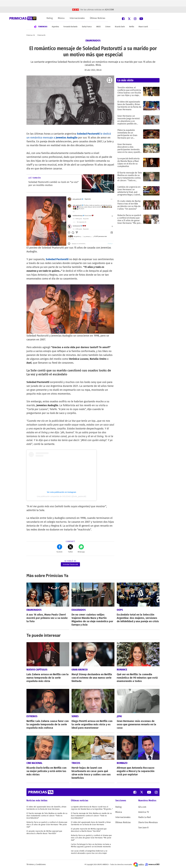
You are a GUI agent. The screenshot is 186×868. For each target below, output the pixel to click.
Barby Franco (87, 27)
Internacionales (77, 18)
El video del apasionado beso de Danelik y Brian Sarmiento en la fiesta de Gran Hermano (46, 807)
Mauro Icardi (143, 27)
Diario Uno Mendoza (148, 821)
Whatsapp (81, 549)
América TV (144, 811)
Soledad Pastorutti (57, 259)
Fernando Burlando (70, 27)
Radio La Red (145, 816)
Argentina (55, 27)
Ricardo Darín (120, 27)
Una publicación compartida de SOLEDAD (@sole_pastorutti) (61, 496)
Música (61, 18)
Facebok (59, 549)
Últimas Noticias (98, 18)
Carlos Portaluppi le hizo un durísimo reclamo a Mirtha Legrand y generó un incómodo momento (91, 844)
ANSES (98, 27)
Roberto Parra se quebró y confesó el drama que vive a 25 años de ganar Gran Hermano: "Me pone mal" (47, 823)
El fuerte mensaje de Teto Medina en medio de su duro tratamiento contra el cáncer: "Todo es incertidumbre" (47, 815)
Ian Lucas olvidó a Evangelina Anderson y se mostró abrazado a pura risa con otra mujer (89, 851)
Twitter (70, 549)
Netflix (132, 27)
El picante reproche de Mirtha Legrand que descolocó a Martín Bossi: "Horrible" (44, 831)
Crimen (108, 27)
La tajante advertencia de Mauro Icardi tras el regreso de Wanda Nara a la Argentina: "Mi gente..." (92, 807)
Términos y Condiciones (36, 863)
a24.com (109, 10)
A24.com (142, 806)
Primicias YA (31, 35)
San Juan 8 (143, 826)
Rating (50, 18)
